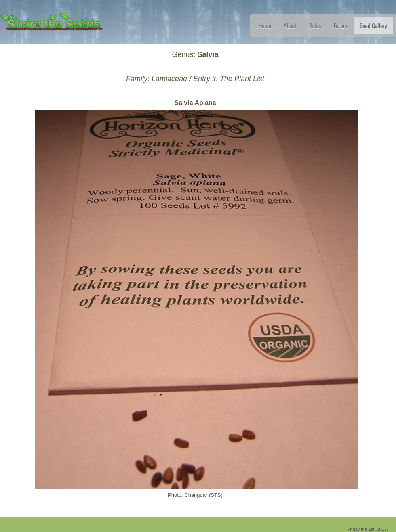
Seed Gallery (373, 25)
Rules (315, 25)
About (290, 25)
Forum (341, 25)
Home (265, 25)
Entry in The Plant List (229, 79)
